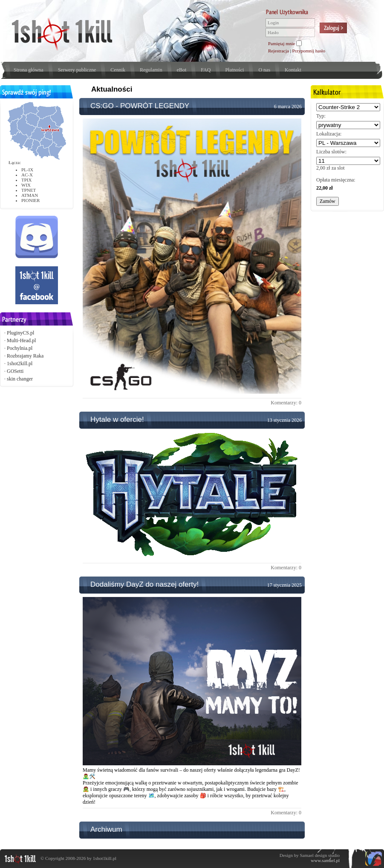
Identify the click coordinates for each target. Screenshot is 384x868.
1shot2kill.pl (20, 363)
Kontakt (293, 70)
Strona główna (29, 70)
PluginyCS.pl (20, 333)
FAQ (206, 70)
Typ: (321, 116)
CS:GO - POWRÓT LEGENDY (140, 106)
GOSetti (15, 371)
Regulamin (151, 70)
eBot (182, 70)
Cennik (118, 70)
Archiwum (106, 829)
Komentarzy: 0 (286, 403)
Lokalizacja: (329, 134)
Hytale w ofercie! (117, 420)
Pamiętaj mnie (282, 43)
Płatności (234, 70)
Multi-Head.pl (21, 340)
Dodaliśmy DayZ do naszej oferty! (144, 584)
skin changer (20, 379)
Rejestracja (279, 51)
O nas (264, 70)
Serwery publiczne (77, 70)
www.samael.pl (325, 860)
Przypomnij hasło (309, 51)
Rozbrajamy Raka (25, 356)
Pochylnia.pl (20, 348)
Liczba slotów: (331, 152)
